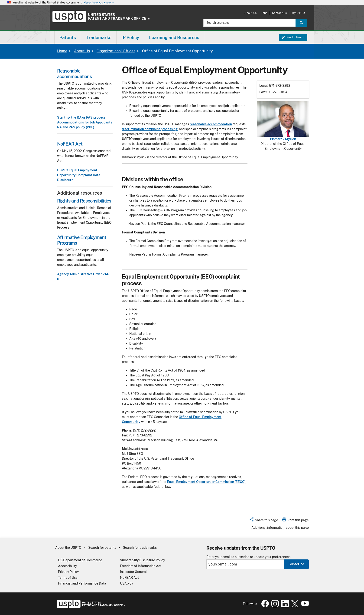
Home (62, 51)
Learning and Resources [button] (174, 37)
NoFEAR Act (129, 578)
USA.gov (127, 583)
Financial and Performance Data (82, 583)
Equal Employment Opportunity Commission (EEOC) (206, 482)
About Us (250, 13)
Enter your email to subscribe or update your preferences (248, 557)
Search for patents (102, 548)
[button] (264, 521)
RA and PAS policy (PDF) (76, 127)
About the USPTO (68, 548)
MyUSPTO (298, 13)
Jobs (264, 13)
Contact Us (279, 13)
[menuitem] (68, 37)
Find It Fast (292, 37)
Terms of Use (68, 578)
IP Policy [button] (130, 37)
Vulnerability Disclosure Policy (142, 560)
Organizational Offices (116, 51)
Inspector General (133, 572)
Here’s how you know (99, 3)
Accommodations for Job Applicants (85, 122)
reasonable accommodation (211, 124)
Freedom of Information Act (141, 566)
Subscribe (296, 564)
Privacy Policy (68, 572)
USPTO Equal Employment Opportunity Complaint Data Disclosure (79, 175)
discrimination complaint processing (150, 129)
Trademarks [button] (99, 37)
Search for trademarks (140, 548)
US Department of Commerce (80, 560)
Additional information (268, 528)
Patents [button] (68, 37)
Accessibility (67, 566)
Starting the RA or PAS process (81, 117)
